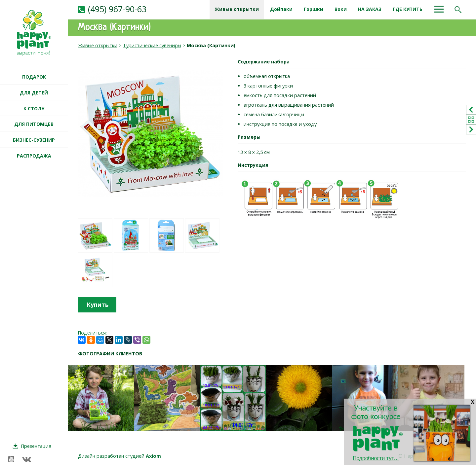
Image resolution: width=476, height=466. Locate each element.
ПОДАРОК (34, 77)
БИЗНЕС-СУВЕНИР (34, 140)
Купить (98, 305)
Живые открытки (98, 45)
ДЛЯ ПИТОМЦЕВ (34, 124)
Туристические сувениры (152, 45)
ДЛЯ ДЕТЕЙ (34, 93)
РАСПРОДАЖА (34, 156)
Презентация (36, 446)
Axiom (153, 456)
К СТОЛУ (34, 108)
